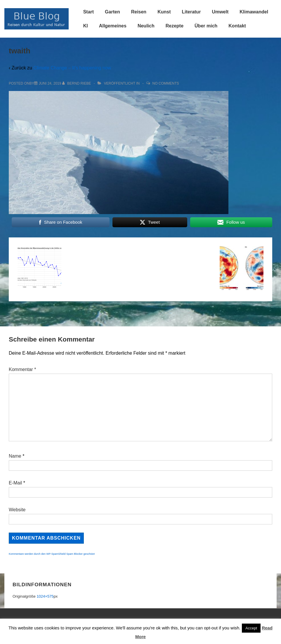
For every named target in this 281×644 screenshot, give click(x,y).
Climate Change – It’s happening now (72, 68)
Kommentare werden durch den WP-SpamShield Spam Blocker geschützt (52, 554)
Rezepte (175, 26)
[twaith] (50, 83)
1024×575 (45, 596)
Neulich (146, 26)
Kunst (164, 12)
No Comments (166, 83)
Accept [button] (251, 628)
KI (86, 26)
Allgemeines (113, 26)
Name (15, 456)
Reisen (139, 12)
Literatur (191, 12)
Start (89, 12)
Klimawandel (254, 12)
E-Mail (15, 483)
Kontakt (237, 26)
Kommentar (22, 369)
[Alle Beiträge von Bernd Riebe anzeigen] (77, 83)
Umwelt (220, 12)
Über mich (206, 26)
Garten (112, 12)
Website (17, 510)
